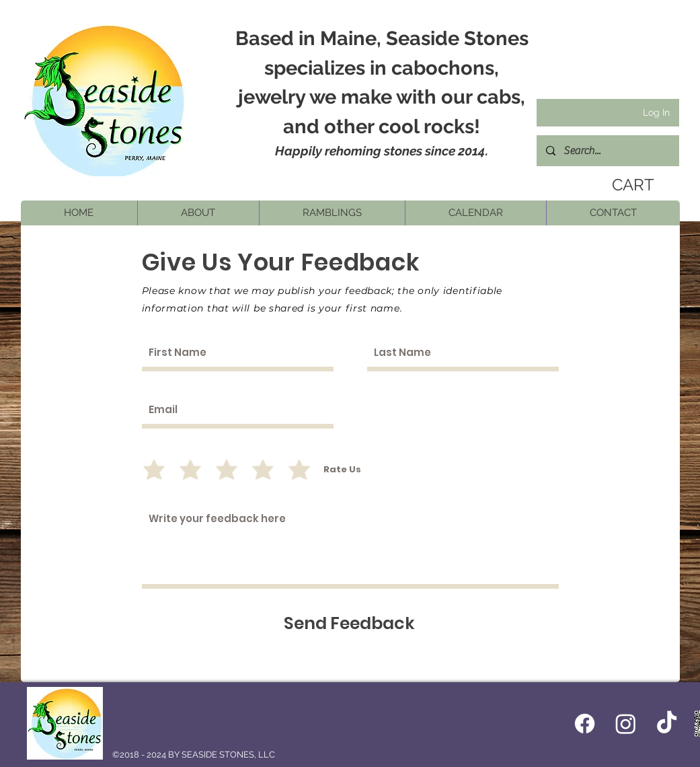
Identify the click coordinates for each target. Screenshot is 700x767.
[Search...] (607, 151)
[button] (198, 213)
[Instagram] (626, 724)
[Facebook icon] (585, 724)
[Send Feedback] (349, 623)
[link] (630, 185)
